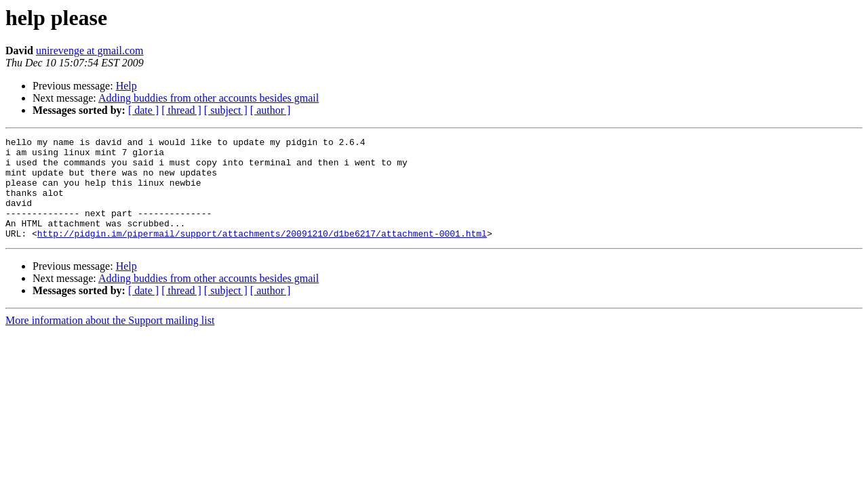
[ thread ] (181, 110)
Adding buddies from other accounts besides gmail (209, 98)
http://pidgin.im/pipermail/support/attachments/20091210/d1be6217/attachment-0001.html (262, 253)
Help (126, 86)
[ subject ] (226, 110)
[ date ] (143, 110)
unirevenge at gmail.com (90, 50)
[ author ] (271, 110)
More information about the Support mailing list (110, 341)
